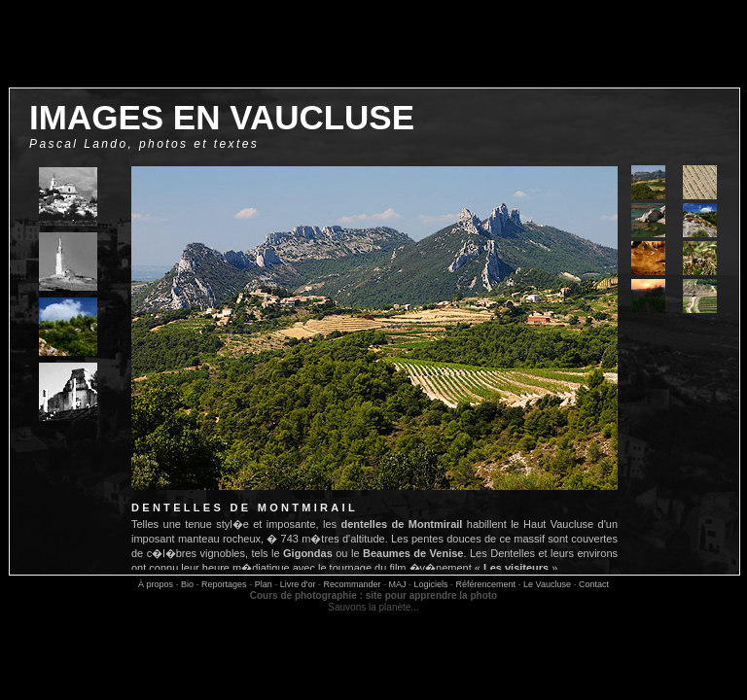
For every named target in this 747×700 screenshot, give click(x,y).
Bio (187, 584)
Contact (594, 584)
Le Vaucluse (547, 584)
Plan (264, 584)
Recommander (352, 584)
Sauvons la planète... (373, 607)
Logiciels (430, 584)
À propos (156, 584)
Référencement (486, 584)
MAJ (397, 584)
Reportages (224, 584)
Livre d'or (298, 584)
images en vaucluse (222, 117)
